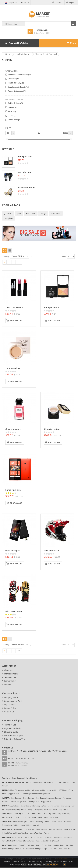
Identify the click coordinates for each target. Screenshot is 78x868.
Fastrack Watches (56, 829)
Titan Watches (29, 829)
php (19, 213)
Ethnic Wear (18, 841)
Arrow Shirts (7, 841)
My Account (9, 705)
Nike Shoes (58, 849)
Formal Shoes (47, 845)
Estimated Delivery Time (15, 739)
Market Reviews (11, 674)
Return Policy (10, 708)
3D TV (40, 817)
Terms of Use (10, 677)
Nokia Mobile (52, 790)
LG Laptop (38, 809)
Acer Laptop (27, 806)
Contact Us (9, 712)
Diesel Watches (22, 833)
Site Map (8, 684)
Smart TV (47, 817)
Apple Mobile (14, 794)
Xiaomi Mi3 (38, 782)
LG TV (27, 814)
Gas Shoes (70, 845)
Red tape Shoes (46, 849)
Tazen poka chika (14, 308)
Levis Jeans (48, 837)
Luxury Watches (36, 833)
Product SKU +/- (18, 256)
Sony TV (9, 814)
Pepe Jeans (68, 837)
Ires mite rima (25, 172)
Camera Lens (15, 801)
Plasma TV (32, 817)
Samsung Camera (54, 798)
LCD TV (24, 817)
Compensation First (13, 701)
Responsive (31, 213)
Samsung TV (19, 814)
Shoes (15, 845)
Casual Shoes (24, 845)
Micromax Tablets (17, 822)
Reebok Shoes (19, 849)
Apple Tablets (26, 825)
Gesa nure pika (13, 551)
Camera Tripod (27, 801)
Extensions (56, 213)
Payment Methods (12, 728)
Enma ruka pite (13, 490)
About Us (8, 670)
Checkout (59, 3)
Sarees (40, 837)
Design (43, 213)
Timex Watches (70, 829)
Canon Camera (28, 798)
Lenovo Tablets (56, 822)
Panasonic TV (36, 814)
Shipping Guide (11, 732)
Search (73, 24)
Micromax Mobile (38, 790)
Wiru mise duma (14, 611)
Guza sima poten (14, 429)
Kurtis (33, 837)
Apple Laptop (15, 806)
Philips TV (65, 814)
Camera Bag (39, 801)
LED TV (16, 817)
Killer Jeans (58, 837)
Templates (9, 218)
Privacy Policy (10, 681)
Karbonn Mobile (36, 794)
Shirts (14, 837)
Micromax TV (7, 817)
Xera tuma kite (13, 368)
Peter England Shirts (44, 841)
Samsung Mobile (24, 790)
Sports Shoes (36, 845)
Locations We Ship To (14, 735)
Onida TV (46, 814)
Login (72, 3)
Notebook (57, 809)
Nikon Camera (15, 798)
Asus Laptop (14, 809)
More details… (54, 864)
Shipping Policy (11, 697)
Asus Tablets (14, 825)
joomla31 (8, 213)
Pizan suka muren (26, 187)
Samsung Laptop (40, 806)
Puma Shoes (7, 849)
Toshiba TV (56, 814)
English (10, 2)
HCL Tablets (30, 822)
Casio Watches (42, 829)
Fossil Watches (9, 833)
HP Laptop (47, 809)
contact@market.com (24, 758)
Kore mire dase (51, 551)
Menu (71, 43)
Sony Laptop (65, 806)
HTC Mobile (63, 790)
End (19, 262)
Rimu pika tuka (25, 156)
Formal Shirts (29, 841)
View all (5, 786)
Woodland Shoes (32, 849)
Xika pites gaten (52, 429)
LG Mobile (25, 794)
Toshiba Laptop (26, 809)
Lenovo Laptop (53, 806)
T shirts (26, 837)
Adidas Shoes (59, 845)
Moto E (13, 790)
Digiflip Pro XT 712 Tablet (53, 782)
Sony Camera (41, 798)
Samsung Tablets (42, 822)
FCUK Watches (16, 829)
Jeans (20, 837)
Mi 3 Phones (69, 782)
